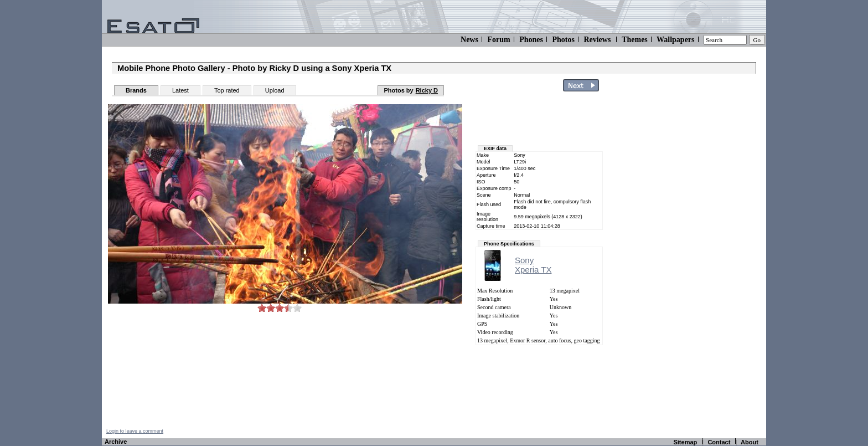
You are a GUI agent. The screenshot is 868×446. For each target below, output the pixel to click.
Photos (563, 40)
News (469, 40)
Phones (531, 40)
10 (297, 308)
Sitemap (685, 442)
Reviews (597, 40)
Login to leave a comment (135, 431)
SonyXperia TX (533, 265)
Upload (275, 90)
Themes (635, 40)
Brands (136, 90)
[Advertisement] (701, 262)
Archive (116, 442)
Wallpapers (675, 40)
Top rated (227, 90)
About (750, 442)
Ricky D (427, 90)
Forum (498, 40)
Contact (719, 442)
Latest (180, 90)
